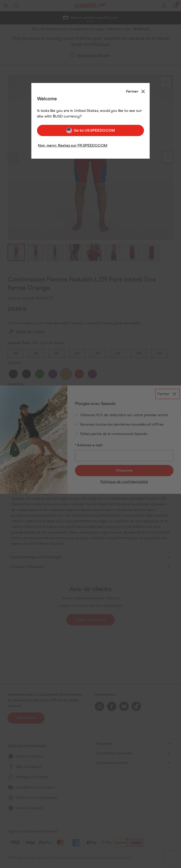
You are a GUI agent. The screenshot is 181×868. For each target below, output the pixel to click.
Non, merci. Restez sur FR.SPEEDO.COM (73, 145)
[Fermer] (136, 91)
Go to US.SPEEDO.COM (90, 130)
